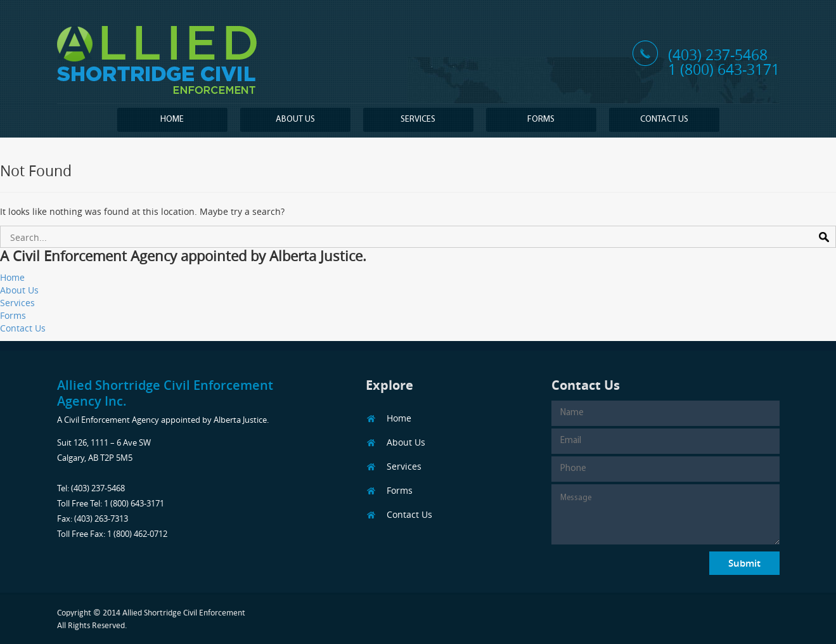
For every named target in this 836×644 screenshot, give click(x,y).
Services (418, 119)
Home (172, 119)
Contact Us (664, 119)
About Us (295, 119)
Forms (541, 119)
